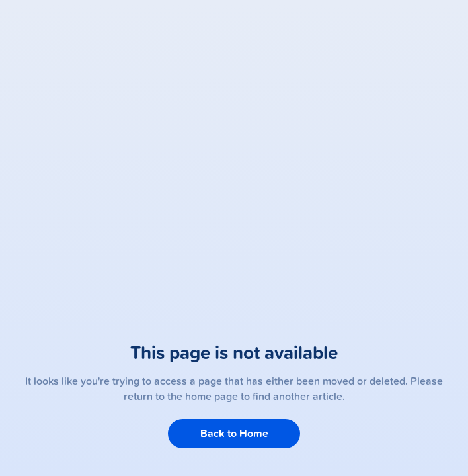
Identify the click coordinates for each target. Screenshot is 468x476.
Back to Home (234, 433)
